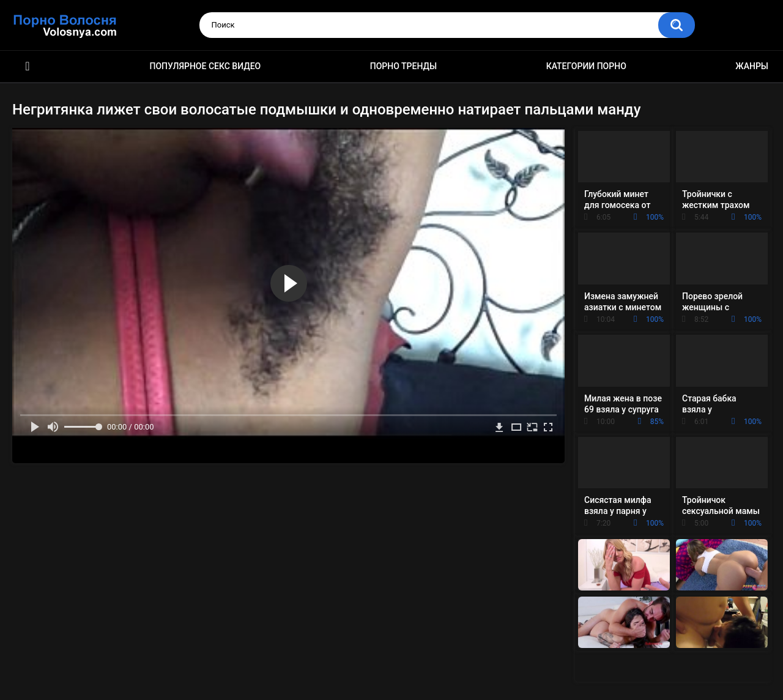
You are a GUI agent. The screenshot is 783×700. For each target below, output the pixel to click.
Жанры (752, 66)
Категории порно (586, 66)
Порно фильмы (28, 66)
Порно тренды (403, 66)
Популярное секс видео (206, 66)
